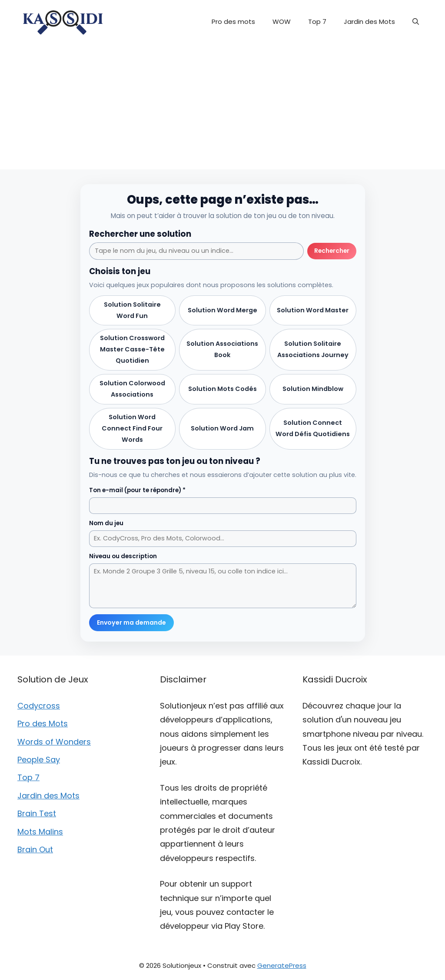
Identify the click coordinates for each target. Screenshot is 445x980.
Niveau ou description (123, 556)
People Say (39, 760)
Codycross (39, 706)
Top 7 (317, 22)
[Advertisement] (222, 109)
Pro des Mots (43, 723)
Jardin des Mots (369, 22)
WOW (282, 22)
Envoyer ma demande (131, 622)
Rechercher (332, 251)
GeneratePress (282, 965)
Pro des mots (233, 22)
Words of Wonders (54, 742)
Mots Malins (40, 832)
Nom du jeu (106, 523)
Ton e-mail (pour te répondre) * (137, 490)
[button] (416, 22)
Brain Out (35, 849)
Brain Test (37, 813)
